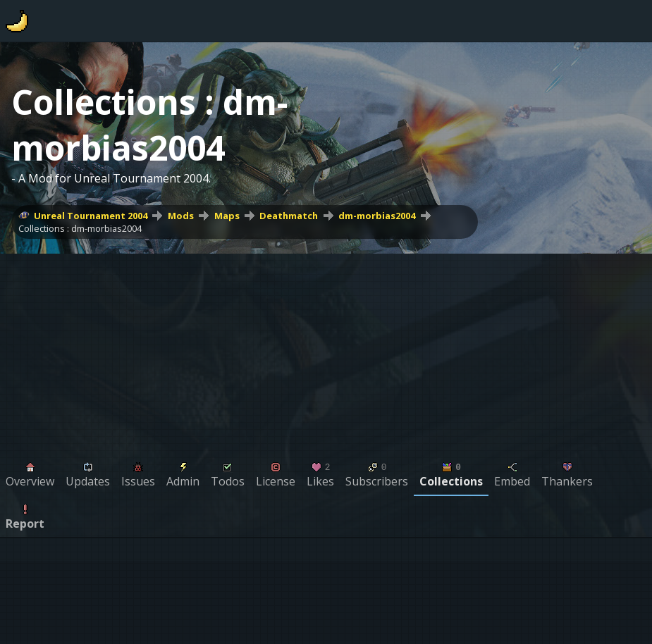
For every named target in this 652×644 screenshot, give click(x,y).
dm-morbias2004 (377, 216)
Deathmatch (289, 216)
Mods (181, 216)
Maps (227, 216)
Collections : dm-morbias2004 (80, 228)
